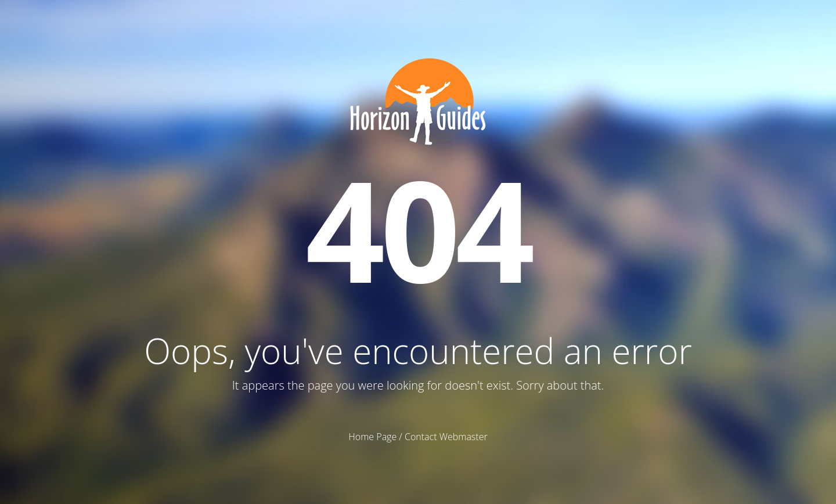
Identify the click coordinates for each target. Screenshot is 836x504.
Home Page (372, 437)
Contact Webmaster (446, 437)
